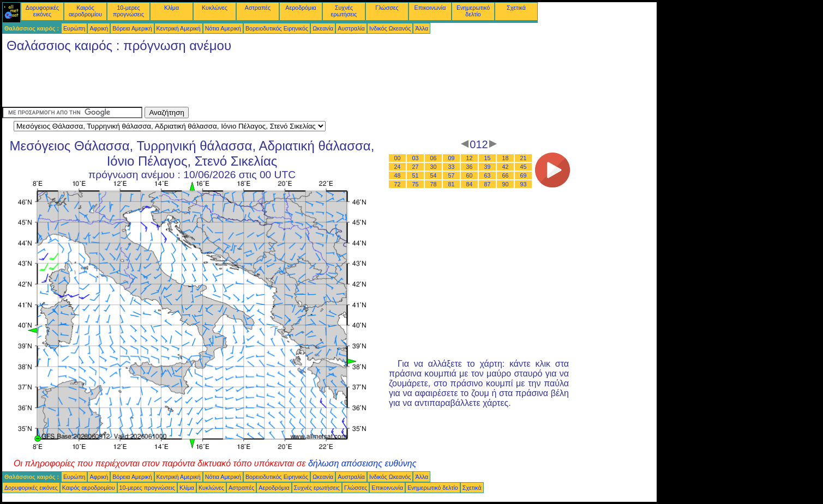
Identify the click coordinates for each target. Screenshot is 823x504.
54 (434, 175)
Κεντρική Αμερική (179, 28)
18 (506, 158)
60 (470, 175)
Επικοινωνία (430, 8)
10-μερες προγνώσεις (128, 11)
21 (524, 158)
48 (398, 175)
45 (524, 167)
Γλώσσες (387, 8)
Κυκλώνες (215, 8)
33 (452, 167)
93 (524, 184)
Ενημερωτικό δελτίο (473, 11)
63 (488, 175)
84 (470, 184)
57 (452, 175)
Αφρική (99, 28)
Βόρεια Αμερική (132, 28)
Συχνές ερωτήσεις (344, 11)
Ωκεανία (323, 28)
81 (452, 184)
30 (434, 167)
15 (488, 158)
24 (398, 167)
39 (488, 167)
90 (506, 184)
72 (398, 184)
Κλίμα (172, 8)
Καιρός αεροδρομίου (85, 11)
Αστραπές (258, 8)
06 (434, 158)
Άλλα (422, 28)
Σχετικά (516, 8)
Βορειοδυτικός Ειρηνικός (277, 28)
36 (470, 167)
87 (488, 184)
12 (470, 158)
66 (506, 175)
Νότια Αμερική (223, 28)
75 (416, 184)
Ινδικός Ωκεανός (390, 28)
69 (524, 175)
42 (506, 167)
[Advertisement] (201, 82)
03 (416, 158)
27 (416, 167)
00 (398, 158)
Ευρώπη (74, 28)
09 (452, 158)
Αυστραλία (351, 28)
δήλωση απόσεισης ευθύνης (362, 463)
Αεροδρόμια (301, 8)
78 (434, 184)
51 (416, 175)
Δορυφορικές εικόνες (42, 11)
